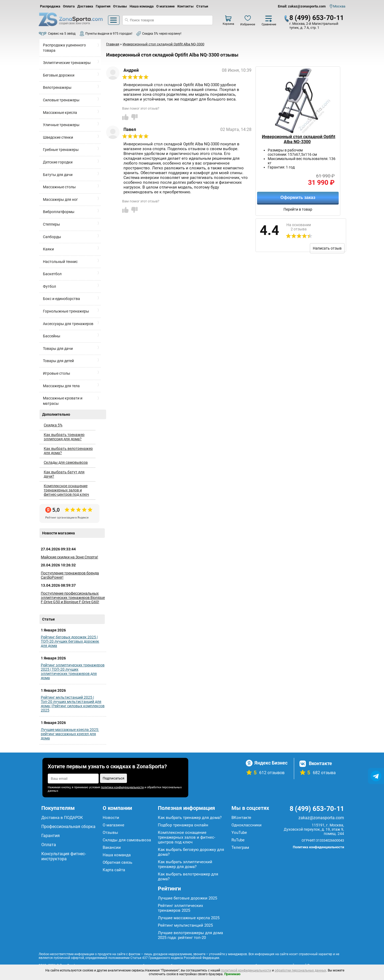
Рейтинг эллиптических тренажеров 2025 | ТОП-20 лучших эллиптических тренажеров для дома (73, 671)
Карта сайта (114, 870)
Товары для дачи (58, 349)
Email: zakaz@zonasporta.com (302, 6)
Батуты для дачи (58, 175)
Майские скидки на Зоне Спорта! (69, 557)
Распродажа (50, 6)
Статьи (202, 6)
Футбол (49, 286)
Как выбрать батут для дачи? (64, 474)
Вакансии (112, 847)
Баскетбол (52, 274)
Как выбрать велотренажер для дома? (68, 451)
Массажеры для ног (60, 199)
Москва (339, 6)
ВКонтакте (241, 818)
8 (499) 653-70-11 (317, 18)
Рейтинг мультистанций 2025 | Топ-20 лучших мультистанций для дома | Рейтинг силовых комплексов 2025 (73, 704)
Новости (111, 818)
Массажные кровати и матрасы (63, 401)
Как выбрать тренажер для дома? (190, 818)
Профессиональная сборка (68, 827)
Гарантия (103, 6)
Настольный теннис (60, 262)
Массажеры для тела (61, 386)
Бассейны (52, 336)
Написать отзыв (327, 248)
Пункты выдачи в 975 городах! (109, 34)
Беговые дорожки (59, 75)
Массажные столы (59, 187)
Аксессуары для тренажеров (68, 324)
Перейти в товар (298, 209)
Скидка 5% (53, 425)
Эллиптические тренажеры (67, 63)
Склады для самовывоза (66, 462)
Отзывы (120, 6)
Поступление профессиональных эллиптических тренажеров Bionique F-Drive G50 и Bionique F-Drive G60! (73, 598)
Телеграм (240, 847)
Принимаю (232, 974)
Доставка (85, 6)
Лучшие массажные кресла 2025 (189, 918)
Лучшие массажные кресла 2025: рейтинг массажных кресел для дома (70, 734)
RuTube (238, 840)
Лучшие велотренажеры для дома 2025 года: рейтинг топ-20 (190, 935)
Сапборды (52, 237)
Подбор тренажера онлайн (183, 825)
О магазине (165, 6)
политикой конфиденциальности (246, 970)
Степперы (51, 224)
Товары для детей (58, 361)
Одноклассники (247, 825)
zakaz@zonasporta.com (321, 818)
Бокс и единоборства (61, 299)
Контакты (185, 6)
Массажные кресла (60, 113)
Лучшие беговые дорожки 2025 (187, 898)
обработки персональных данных (300, 970)
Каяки (48, 249)
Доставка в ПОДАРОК (62, 818)
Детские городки (58, 162)
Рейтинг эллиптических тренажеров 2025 (180, 908)
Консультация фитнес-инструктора (64, 856)
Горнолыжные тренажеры (66, 311)
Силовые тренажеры (61, 100)
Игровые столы (57, 373)
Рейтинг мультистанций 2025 (185, 925)
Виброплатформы (59, 212)
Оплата (69, 6)
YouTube (239, 833)
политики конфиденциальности (122, 787)
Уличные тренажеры (61, 125)
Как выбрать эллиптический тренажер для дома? (185, 864)
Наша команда (142, 6)
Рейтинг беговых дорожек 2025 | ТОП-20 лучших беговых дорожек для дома (70, 641)
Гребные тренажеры (61, 150)
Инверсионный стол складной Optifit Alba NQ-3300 (299, 139)
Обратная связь (117, 862)
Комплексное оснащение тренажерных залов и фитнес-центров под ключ (66, 490)
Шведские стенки (58, 137)
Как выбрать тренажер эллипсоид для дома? (64, 437)
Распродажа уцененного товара (64, 48)
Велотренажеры (57, 87)
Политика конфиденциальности (318, 847)
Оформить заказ (298, 197)
